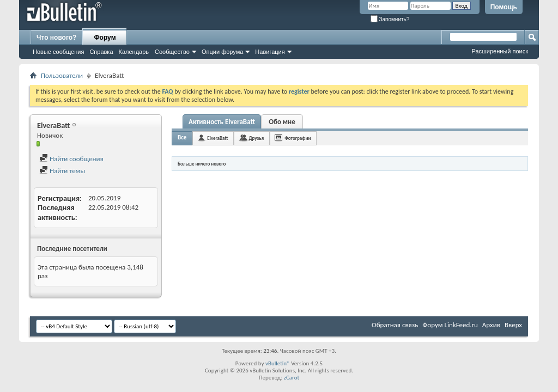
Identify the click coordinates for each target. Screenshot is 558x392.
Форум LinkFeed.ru (450, 325)
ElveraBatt (217, 138)
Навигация (270, 52)
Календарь (134, 52)
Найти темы (62, 171)
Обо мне (282, 122)
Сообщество (172, 52)
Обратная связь (395, 325)
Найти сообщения (71, 159)
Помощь (504, 7)
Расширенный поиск (500, 51)
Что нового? (56, 38)
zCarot (292, 378)
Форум (105, 38)
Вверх (513, 325)
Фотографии (298, 138)
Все (182, 137)
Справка (101, 52)
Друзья (256, 138)
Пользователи (62, 75)
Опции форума (222, 52)
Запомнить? (390, 19)
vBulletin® (278, 363)
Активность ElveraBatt (222, 122)
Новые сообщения (58, 52)
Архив (491, 325)
